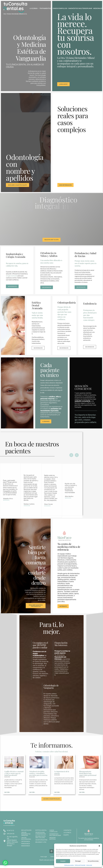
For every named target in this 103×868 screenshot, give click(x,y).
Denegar (78, 861)
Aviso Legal (89, 865)
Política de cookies (69, 865)
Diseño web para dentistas (48, 863)
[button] (99, 846)
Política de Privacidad (80, 865)
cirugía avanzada (12, 277)
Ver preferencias (93, 861)
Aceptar (63, 861)
